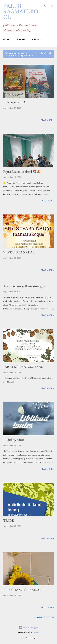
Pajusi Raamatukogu (21, 11)
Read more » (47, 120)
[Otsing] (45, 5)
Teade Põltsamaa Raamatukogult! (25, 286)
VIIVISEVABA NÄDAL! (19, 252)
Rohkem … (36, 39)
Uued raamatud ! (14, 102)
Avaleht (7, 39)
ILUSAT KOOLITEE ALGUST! (24, 590)
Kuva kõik (46, 53)
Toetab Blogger (29, 627)
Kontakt (21, 39)
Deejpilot (36, 633)
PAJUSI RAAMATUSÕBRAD (23, 367)
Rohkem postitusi (44, 617)
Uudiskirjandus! (14, 440)
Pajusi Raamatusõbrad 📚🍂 (22, 171)
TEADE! (9, 520)
